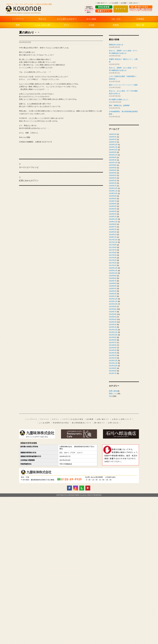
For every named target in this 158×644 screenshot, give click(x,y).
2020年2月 (113, 183)
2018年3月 (113, 232)
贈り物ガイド (100, 423)
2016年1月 (113, 296)
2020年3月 (113, 181)
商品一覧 (140, 25)
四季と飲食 (113, 391)
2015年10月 (113, 304)
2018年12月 (113, 219)
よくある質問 (45, 423)
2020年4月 (113, 178)
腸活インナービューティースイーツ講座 (123, 85)
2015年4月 (113, 319)
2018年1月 (113, 237)
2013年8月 (113, 371)
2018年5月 (113, 229)
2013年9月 (113, 368)
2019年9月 (113, 196)
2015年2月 (113, 325)
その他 (91, 25)
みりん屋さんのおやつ (67, 19)
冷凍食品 (140, 19)
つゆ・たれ (116, 19)
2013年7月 (113, 373)
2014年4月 (113, 350)
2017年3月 (113, 260)
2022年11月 (113, 163)
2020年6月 (113, 173)
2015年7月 (113, 312)
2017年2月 (113, 263)
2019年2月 (113, 214)
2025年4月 (113, 137)
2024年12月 (113, 145)
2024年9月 (113, 152)
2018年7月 (113, 227)
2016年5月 (113, 286)
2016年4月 (113, 289)
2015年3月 (113, 322)
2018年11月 (113, 222)
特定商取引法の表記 (61, 423)
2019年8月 (113, 199)
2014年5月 (113, 348)
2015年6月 (113, 314)
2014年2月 (113, 355)
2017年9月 (113, 245)
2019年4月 (113, 209)
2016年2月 (113, 294)
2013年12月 (113, 361)
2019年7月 (113, 201)
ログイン (56, 419)
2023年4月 (113, 160)
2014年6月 (113, 345)
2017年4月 (113, 258)
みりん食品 (91, 19)
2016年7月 (113, 281)
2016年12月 (113, 268)
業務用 (116, 25)
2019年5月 (113, 206)
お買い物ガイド (103, 419)
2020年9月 (113, 168)
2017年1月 (113, 265)
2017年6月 (113, 253)
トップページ (18, 19)
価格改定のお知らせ (116, 45)
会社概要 (90, 419)
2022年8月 (113, 165)
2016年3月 (113, 291)
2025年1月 (113, 142)
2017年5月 (113, 255)
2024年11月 (113, 147)
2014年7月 (113, 343)
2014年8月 (113, 340)
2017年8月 (113, 247)
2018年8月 (113, 224)
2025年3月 (113, 139)
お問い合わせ (113, 423)
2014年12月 (113, 330)
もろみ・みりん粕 (42, 25)
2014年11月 (113, 332)
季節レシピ (113, 394)
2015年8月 (113, 309)
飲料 (18, 25)
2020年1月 (113, 186)
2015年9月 (113, 307)
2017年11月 (113, 242)
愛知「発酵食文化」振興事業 (119, 105)
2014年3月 (113, 353)
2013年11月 (113, 363)
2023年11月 (113, 155)
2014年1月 (113, 358)
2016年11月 (113, 271)
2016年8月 (113, 278)
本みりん (42, 19)
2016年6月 (113, 283)
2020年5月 (113, 175)
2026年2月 (113, 134)
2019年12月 (113, 188)
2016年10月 (113, 273)
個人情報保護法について (82, 423)
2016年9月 (113, 276)
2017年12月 (113, 240)
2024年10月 (113, 150)
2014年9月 (113, 337)
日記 (111, 396)
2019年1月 (113, 217)
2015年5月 (113, 317)
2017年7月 (113, 250)
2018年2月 (113, 235)
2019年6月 (113, 204)
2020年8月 (113, 170)
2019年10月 (113, 193)
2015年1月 (113, 327)
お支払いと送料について (122, 419)
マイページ (45, 419)
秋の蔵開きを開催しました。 (119, 99)
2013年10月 (113, 366)
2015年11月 (113, 301)
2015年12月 (113, 299)
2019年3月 (113, 211)
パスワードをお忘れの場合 (73, 419)
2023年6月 (113, 157)
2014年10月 (113, 335)
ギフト (67, 25)
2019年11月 (113, 191)
